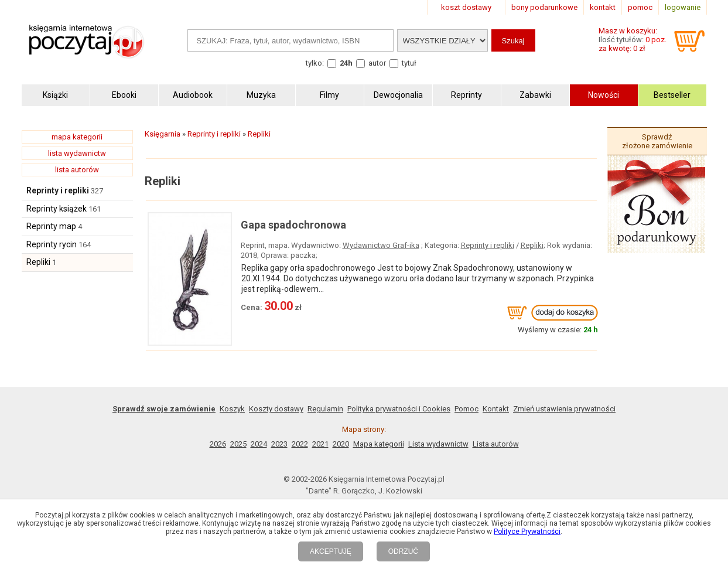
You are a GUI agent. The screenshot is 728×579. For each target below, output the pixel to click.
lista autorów (77, 170)
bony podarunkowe (544, 7)
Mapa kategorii (379, 444)
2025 (238, 444)
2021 (320, 444)
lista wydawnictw (77, 153)
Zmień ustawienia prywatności (564, 409)
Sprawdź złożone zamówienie (657, 141)
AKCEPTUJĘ (331, 551)
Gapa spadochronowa (293, 225)
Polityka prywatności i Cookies (399, 409)
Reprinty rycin (52, 244)
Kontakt (496, 409)
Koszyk (232, 409)
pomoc (640, 7)
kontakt (603, 7)
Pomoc (466, 409)
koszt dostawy (466, 7)
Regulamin (325, 409)
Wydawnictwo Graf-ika (381, 245)
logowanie (683, 7)
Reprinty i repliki (58, 190)
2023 (279, 444)
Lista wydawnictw (438, 444)
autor (377, 63)
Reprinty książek (57, 209)
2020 (341, 444)
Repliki (38, 262)
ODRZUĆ (403, 551)
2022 (300, 444)
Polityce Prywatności (527, 532)
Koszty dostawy (276, 409)
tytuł (409, 63)
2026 (218, 444)
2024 (259, 444)
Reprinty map (51, 226)
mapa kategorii (77, 137)
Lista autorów (496, 444)
